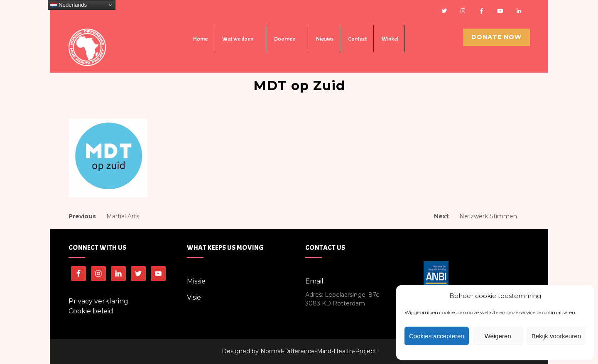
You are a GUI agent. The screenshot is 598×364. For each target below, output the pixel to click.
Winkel (390, 39)
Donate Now (496, 37)
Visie (194, 297)
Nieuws (325, 39)
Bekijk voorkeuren (556, 336)
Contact (358, 39)
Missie (196, 281)
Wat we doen (238, 39)
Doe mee (285, 39)
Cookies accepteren (437, 336)
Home (200, 39)
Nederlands (69, 5)
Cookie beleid (91, 311)
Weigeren (498, 336)
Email (314, 281)
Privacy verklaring (98, 301)
